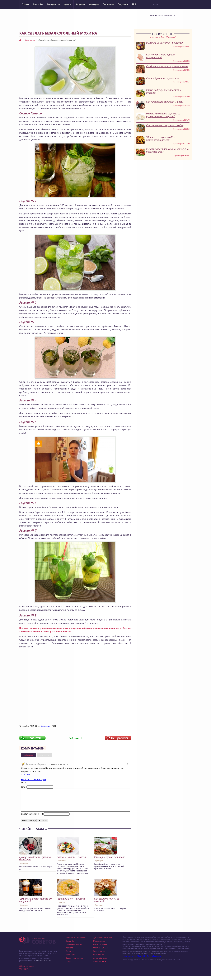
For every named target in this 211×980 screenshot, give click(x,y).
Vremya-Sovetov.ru (44, 965)
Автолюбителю (100, 962)
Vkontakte (154, 21)
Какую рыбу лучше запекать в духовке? (164, 91)
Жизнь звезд (99, 955)
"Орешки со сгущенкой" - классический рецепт (160, 138)
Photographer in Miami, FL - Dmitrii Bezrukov (142, 960)
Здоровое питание (74, 962)
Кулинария (94, 4)
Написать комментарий (34, 779)
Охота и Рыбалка (101, 952)
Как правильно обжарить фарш (165, 102)
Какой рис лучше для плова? (110, 861)
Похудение (123, 4)
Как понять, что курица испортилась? (160, 56)
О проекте (24, 973)
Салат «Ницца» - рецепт (72, 861)
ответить (26, 774)
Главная (25, 4)
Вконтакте (45, 755)
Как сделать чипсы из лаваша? (107, 904)
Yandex (162, 21)
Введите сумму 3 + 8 (32, 818)
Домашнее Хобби (74, 949)
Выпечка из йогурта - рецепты (164, 43)
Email (24, 787)
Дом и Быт (38, 4)
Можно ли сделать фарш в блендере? (35, 863)
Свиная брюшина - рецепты (163, 78)
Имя (23, 782)
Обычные (28, 755)
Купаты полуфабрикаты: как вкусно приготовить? (167, 150)
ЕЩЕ (134, 4)
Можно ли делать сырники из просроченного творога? (163, 115)
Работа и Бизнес (101, 949)
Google (169, 21)
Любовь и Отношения (76, 942)
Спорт (69, 966)
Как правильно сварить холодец (165, 125)
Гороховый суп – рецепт (71, 903)
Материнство (53, 4)
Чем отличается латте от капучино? (36, 904)
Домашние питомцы (102, 942)
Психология (108, 4)
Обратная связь (26, 970)
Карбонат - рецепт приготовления (167, 66)
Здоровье (80, 4)
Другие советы (100, 966)
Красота (68, 4)
